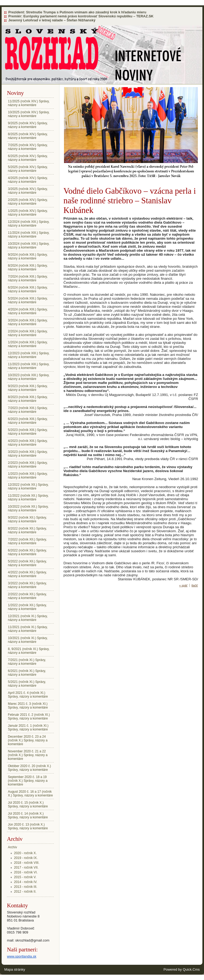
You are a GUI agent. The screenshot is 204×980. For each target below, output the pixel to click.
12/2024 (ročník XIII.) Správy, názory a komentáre (29, 224)
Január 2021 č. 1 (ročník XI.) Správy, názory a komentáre (28, 728)
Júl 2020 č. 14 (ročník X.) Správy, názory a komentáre (28, 815)
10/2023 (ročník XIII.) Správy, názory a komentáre (29, 377)
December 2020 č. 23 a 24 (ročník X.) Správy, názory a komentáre (28, 740)
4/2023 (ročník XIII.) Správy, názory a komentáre (28, 443)
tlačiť (195, 585)
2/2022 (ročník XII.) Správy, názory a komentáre (27, 596)
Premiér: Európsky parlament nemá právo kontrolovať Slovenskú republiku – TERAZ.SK (81, 16)
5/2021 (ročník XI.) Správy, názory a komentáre (27, 684)
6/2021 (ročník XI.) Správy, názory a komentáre (27, 673)
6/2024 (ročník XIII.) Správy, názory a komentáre (28, 289)
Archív (7, 81)
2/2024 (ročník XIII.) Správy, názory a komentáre (28, 333)
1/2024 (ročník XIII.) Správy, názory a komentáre (28, 344)
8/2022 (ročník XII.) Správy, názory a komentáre (27, 530)
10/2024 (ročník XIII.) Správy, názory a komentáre (29, 246)
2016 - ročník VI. (26, 872)
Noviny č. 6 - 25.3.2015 (58, 81)
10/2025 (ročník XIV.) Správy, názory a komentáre (29, 114)
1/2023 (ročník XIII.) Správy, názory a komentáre (28, 476)
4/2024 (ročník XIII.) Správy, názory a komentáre (28, 311)
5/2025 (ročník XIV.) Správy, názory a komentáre (28, 169)
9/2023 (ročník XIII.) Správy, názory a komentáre (28, 388)
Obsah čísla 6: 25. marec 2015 (100, 81)
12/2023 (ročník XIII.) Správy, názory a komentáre (29, 355)
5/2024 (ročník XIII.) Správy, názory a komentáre (28, 300)
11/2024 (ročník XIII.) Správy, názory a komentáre (29, 235)
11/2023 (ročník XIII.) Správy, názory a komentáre (29, 366)
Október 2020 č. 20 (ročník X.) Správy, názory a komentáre (30, 768)
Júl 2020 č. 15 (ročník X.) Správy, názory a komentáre (28, 804)
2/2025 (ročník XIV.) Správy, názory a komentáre (28, 202)
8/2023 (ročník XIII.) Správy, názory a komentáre (28, 399)
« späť (183, 585)
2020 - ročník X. (25, 853)
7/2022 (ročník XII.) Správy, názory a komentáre (27, 541)
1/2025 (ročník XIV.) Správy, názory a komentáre (28, 213)
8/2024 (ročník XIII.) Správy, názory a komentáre (28, 267)
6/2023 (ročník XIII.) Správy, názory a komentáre (28, 421)
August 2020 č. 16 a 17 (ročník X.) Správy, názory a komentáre (31, 794)
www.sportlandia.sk (22, 956)
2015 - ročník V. (27, 81)
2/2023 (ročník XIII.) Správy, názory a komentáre (28, 465)
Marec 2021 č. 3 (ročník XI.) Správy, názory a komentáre (28, 706)
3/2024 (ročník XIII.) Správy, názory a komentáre (28, 322)
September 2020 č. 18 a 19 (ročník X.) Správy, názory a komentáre (28, 781)
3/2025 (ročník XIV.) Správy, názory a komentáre (28, 191)
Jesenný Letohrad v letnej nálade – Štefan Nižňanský (52, 20)
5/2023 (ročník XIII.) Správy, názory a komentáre (28, 432)
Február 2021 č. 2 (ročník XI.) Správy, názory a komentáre (29, 717)
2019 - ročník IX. (26, 858)
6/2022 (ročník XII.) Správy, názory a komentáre (27, 552)
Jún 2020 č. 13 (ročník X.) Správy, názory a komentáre (28, 826)
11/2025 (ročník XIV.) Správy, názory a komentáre (29, 103)
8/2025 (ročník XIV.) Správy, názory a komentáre (28, 136)
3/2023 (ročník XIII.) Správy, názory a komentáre (28, 454)
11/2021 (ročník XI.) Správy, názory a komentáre (28, 629)
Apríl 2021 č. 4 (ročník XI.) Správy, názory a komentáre (28, 695)
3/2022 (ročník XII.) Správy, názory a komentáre (27, 585)
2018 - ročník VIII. (27, 863)
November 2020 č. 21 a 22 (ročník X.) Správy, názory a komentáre (28, 755)
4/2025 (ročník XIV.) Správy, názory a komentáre (28, 180)
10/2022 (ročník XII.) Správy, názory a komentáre (28, 508)
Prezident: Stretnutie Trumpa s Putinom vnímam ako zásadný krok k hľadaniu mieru (77, 12)
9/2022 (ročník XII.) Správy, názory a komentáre (27, 519)
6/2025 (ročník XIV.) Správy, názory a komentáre (28, 158)
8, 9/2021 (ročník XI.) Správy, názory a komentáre (29, 651)
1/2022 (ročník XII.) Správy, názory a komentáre (27, 607)
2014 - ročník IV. (26, 882)
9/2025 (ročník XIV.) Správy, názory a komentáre (28, 125)
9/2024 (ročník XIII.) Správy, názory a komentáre (28, 256)
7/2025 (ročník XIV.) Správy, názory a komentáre (28, 147)
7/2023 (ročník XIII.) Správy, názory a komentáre (28, 410)
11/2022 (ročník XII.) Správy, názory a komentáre (28, 497)
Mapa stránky (15, 969)
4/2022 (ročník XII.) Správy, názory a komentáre (27, 574)
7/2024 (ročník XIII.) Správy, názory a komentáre (28, 278)
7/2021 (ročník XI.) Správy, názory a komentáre (27, 662)
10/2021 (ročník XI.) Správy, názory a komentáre (28, 640)
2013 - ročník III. (26, 887)
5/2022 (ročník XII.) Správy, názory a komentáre (27, 563)
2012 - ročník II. (25, 892)
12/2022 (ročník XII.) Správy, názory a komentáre (28, 487)
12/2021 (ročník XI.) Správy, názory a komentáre (28, 618)
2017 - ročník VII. (26, 868)
